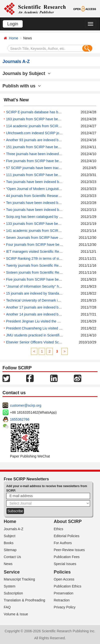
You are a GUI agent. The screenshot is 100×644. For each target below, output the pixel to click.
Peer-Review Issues (69, 550)
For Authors (63, 543)
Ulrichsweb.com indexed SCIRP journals (37, 133)
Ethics (59, 529)
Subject (10, 536)
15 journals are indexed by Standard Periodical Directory (50, 293)
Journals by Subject (27, 73)
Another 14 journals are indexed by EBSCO (40, 314)
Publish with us (22, 86)
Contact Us (12, 557)
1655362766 (20, 419)
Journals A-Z (14, 529)
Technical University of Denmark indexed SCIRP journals (50, 300)
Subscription (13, 593)
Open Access (64, 579)
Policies (62, 572)
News (8, 564)
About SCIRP (68, 521)
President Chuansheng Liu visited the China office (45, 328)
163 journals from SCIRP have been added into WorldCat (50, 119)
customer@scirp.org (26, 405)
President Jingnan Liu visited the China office (41, 321)
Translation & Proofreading (24, 600)
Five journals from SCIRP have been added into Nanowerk (51, 161)
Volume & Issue (16, 614)
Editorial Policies (67, 536)
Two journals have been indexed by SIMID (39, 210)
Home (14, 38)
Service (12, 572)
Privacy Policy (65, 607)
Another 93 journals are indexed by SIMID (38, 140)
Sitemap (10, 550)
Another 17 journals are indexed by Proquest (41, 307)
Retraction (62, 600)
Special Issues (65, 564)
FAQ (7, 607)
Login (13, 24)
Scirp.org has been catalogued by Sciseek (39, 217)
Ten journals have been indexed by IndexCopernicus (47, 203)
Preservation (64, 593)
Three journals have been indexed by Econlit (40, 154)
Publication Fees (67, 557)
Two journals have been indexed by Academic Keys (46, 182)
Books (9, 543)
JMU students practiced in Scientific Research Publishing (50, 335)
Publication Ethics (68, 586)
